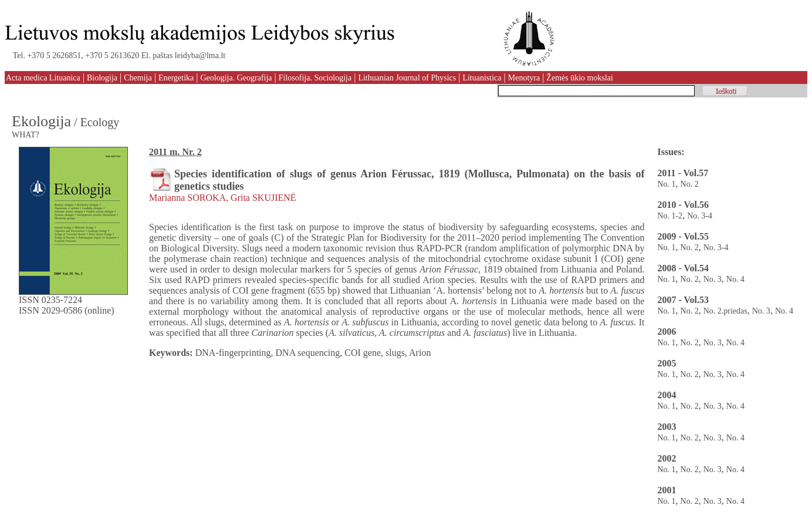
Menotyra (524, 78)
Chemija (138, 78)
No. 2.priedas (725, 311)
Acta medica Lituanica (43, 78)
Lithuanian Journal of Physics (407, 78)
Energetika (176, 78)
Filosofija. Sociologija (315, 78)
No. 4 (735, 279)
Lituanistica (482, 78)
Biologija (102, 78)
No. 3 (713, 279)
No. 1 (666, 184)
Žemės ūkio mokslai (580, 78)
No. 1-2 (670, 216)
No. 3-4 (700, 216)
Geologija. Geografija (236, 78)
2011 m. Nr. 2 (175, 152)
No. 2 (690, 184)
